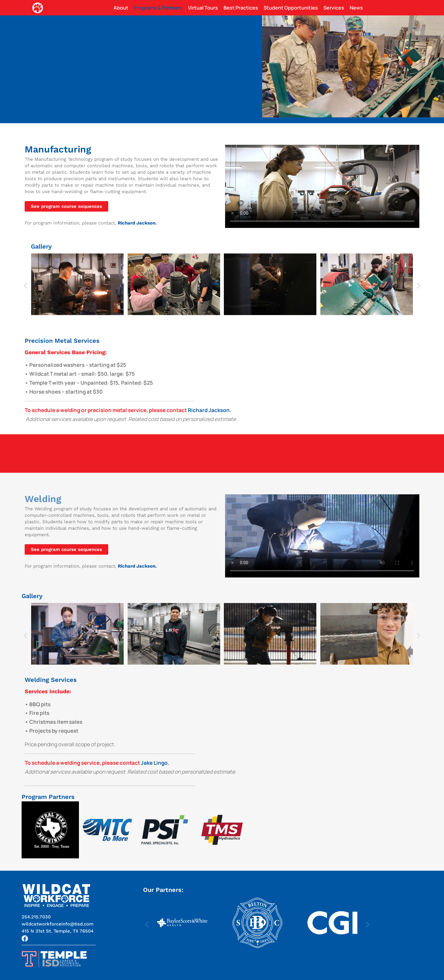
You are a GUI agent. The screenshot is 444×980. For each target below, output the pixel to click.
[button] (25, 286)
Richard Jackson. (210, 410)
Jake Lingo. (155, 763)
